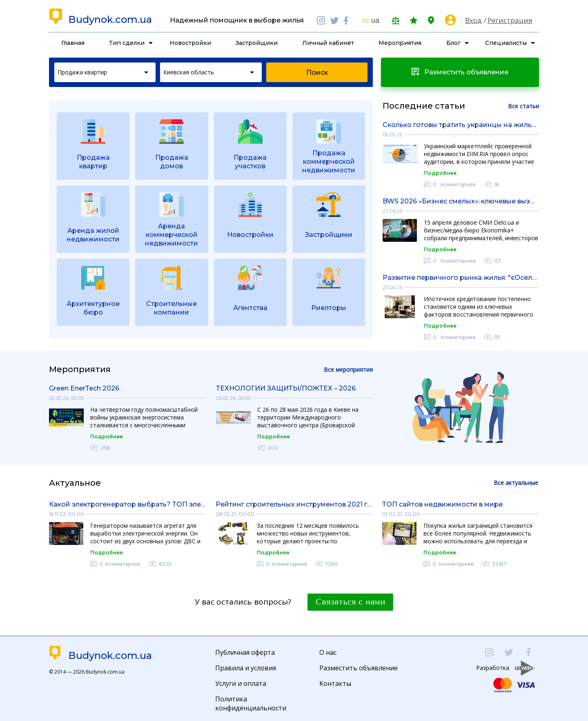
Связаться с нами (350, 602)
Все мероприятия (348, 369)
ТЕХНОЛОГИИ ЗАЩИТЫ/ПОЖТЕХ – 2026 (286, 388)
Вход (473, 20)
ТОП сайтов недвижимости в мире (442, 504)
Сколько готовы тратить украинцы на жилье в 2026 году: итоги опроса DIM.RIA (461, 125)
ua (375, 20)
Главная (73, 43)
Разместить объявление (359, 668)
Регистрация (510, 20)
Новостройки (190, 43)
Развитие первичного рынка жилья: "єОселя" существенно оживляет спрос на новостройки (461, 278)
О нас (328, 652)
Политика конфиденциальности (251, 703)
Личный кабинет (328, 43)
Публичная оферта (245, 652)
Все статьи (523, 106)
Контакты (335, 683)
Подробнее (440, 173)
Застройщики (257, 43)
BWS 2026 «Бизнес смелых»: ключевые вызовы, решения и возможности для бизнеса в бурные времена (461, 201)
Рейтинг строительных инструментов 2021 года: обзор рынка (294, 504)
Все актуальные (516, 483)
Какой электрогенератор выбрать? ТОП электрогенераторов (127, 504)
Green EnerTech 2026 (84, 388)
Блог (453, 43)
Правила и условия (246, 668)
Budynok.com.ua (110, 20)
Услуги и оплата (241, 683)
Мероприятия (400, 43)
